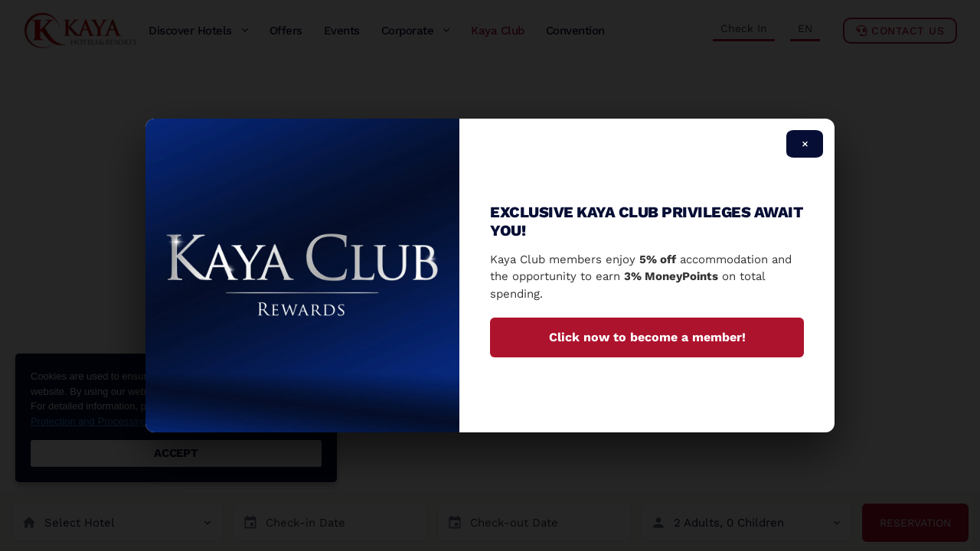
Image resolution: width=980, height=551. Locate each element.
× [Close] (805, 144)
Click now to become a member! (647, 337)
